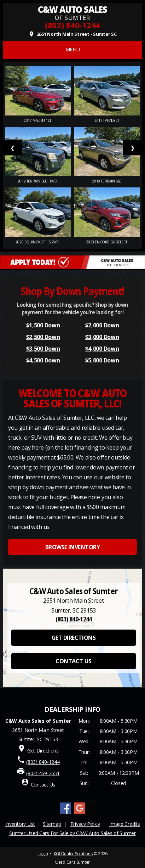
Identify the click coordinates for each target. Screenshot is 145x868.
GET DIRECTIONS (74, 638)
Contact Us (43, 785)
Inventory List (20, 824)
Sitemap (52, 824)
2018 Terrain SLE (107, 181)
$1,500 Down (43, 325)
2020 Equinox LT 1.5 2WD (38, 242)
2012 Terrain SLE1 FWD (38, 181)
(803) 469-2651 (43, 773)
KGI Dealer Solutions (73, 854)
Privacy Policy (85, 824)
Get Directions (43, 751)
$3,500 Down (43, 349)
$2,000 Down (102, 325)
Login (43, 854)
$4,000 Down (102, 349)
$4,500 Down (43, 360)
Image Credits (124, 824)
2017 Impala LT (107, 120)
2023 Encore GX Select (107, 242)
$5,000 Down (102, 360)
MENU (73, 49)
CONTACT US (73, 661)
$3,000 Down (102, 337)
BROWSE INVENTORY (72, 547)
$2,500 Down (43, 337)
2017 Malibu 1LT (38, 120)
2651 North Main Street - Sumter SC (72, 34)
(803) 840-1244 (72, 25)
